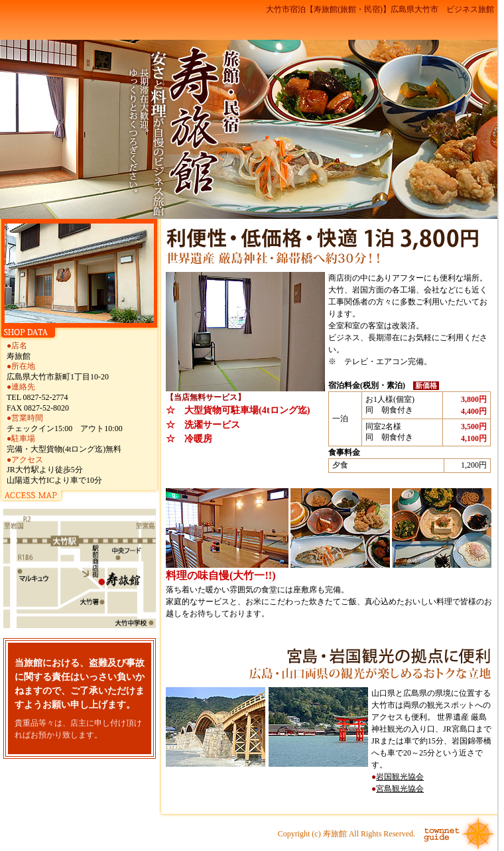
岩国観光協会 (400, 777)
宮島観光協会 (400, 789)
